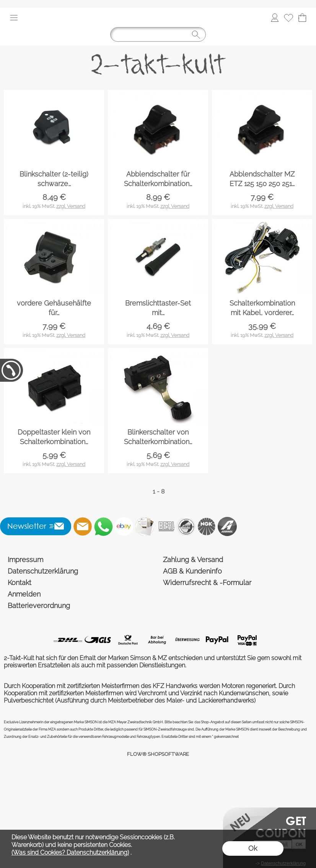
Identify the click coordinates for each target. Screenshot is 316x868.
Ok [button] (253, 848)
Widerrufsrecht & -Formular (207, 583)
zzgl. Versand (71, 206)
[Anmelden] (275, 18)
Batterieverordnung (39, 606)
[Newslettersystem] (145, 526)
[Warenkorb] (302, 18)
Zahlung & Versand (193, 560)
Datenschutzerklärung (43, 571)
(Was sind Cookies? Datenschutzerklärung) (70, 852)
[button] (14, 18)
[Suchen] (158, 34)
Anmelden (24, 594)
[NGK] (207, 526)
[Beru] (165, 526)
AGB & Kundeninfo (192, 571)
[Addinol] (227, 526)
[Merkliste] (288, 18)
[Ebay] (124, 526)
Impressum (25, 560)
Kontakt (20, 583)
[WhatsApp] (103, 526)
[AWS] (186, 526)
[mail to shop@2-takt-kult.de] (83, 526)
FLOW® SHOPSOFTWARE (158, 754)
